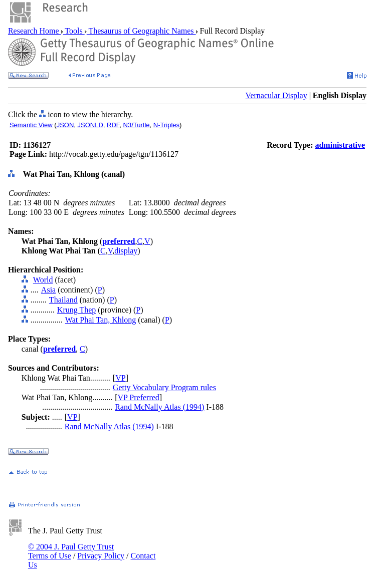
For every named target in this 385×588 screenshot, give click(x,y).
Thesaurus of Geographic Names (141, 31)
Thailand (63, 300)
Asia (48, 290)
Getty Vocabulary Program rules (164, 387)
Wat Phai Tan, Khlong (101, 320)
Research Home (35, 31)
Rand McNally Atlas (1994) (159, 407)
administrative (340, 145)
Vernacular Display (276, 95)
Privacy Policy (101, 556)
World (43, 280)
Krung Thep (76, 310)
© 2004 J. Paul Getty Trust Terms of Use (71, 551)
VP (120, 378)
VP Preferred (138, 397)
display (126, 251)
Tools (74, 31)
